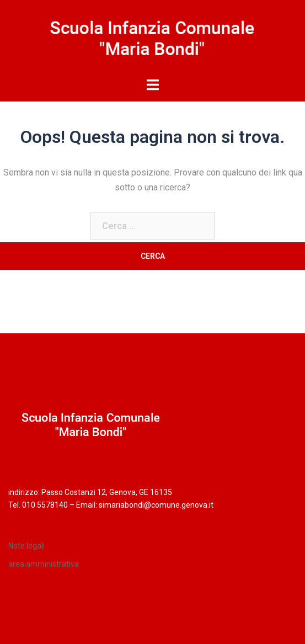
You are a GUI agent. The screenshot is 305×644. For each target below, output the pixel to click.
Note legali (26, 546)
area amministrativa (44, 564)
